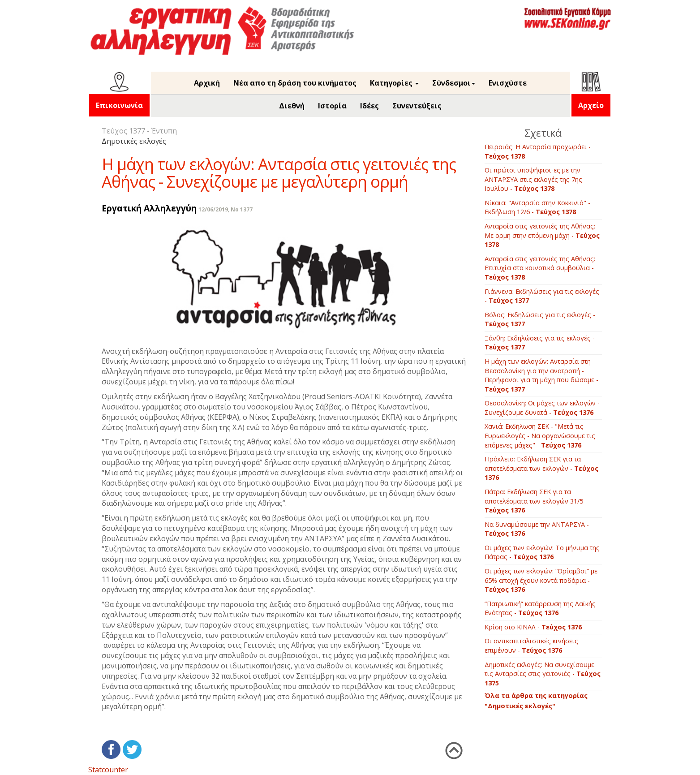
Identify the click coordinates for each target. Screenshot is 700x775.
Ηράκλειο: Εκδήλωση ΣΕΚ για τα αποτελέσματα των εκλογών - (541, 468)
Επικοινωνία (119, 105)
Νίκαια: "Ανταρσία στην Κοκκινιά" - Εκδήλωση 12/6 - (537, 207)
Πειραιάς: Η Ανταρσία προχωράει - (538, 151)
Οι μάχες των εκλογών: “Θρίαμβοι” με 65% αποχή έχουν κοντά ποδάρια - (541, 580)
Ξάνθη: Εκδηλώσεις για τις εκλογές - (540, 343)
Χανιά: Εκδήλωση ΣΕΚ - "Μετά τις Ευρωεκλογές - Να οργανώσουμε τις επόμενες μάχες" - (540, 435)
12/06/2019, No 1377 (225, 209)
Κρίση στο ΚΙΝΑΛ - (533, 627)
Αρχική (207, 83)
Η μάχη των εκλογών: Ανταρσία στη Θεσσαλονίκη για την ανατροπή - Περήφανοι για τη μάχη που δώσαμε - (541, 375)
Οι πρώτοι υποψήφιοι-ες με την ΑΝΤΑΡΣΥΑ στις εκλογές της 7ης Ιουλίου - (533, 179)
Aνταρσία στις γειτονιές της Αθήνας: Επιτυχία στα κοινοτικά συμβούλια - (540, 268)
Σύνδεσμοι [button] (454, 83)
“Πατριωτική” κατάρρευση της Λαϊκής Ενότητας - (540, 608)
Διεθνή (292, 106)
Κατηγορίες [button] (394, 83)
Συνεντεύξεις (417, 106)
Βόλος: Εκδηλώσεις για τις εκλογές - (540, 319)
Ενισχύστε (508, 83)
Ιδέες (369, 106)
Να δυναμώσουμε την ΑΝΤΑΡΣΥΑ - (537, 529)
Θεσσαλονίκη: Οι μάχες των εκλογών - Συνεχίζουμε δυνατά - (542, 408)
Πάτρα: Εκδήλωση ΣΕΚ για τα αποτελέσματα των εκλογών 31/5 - (536, 501)
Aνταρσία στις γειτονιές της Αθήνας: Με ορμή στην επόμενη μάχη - (542, 235)
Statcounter (108, 770)
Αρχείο (591, 105)
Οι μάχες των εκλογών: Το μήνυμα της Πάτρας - (542, 552)
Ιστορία (332, 106)
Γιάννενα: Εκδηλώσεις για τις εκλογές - (542, 296)
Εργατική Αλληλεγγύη (149, 208)
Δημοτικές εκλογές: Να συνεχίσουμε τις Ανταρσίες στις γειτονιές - (543, 674)
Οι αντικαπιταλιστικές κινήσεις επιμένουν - (531, 646)
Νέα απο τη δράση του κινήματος (295, 83)
